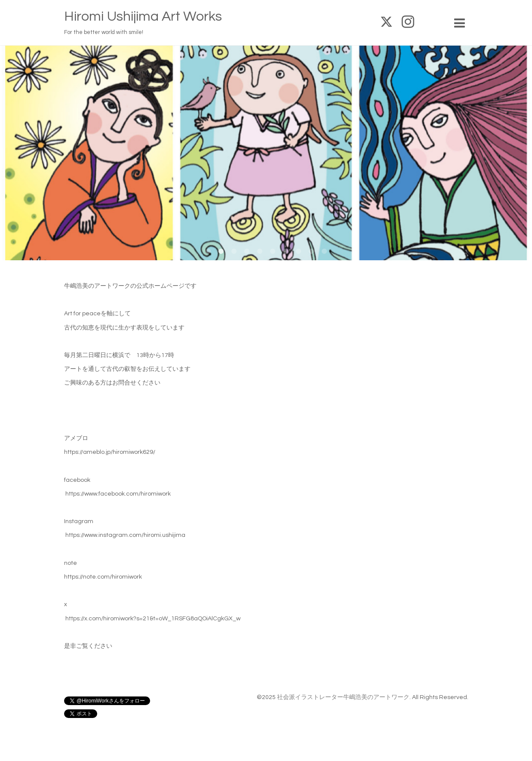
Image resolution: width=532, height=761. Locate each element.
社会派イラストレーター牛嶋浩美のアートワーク (343, 697)
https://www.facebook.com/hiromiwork (118, 494)
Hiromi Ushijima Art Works (143, 17)
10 (324, 252)
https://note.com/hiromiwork (103, 577)
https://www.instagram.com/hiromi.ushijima (125, 535)
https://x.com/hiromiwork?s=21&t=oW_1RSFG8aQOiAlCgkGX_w (153, 619)
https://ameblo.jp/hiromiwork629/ (110, 452)
